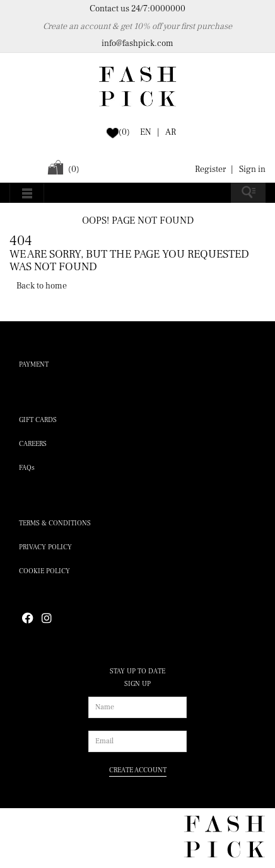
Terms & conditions (55, 523)
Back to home (42, 286)
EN (146, 132)
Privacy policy (45, 547)
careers (33, 444)
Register (210, 169)
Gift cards (38, 420)
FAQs (27, 468)
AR (171, 132)
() (124, 132)
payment (34, 364)
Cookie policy (44, 571)
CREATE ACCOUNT (138, 770)
